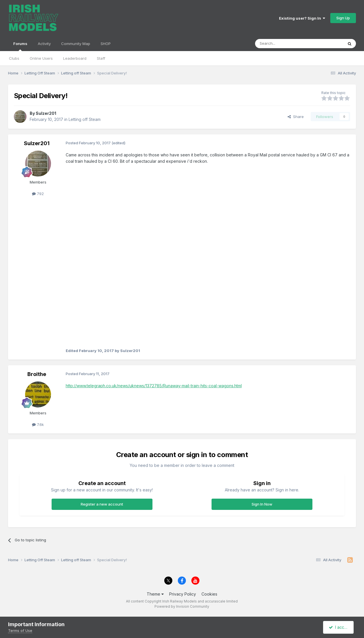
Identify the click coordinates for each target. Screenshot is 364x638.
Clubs (14, 58)
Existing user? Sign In (302, 18)
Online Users (41, 58)
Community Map (76, 44)
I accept (339, 627)
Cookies (209, 594)
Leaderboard (75, 58)
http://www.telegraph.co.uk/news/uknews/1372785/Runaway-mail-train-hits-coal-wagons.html (154, 386)
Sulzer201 (46, 113)
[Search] (284, 44)
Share (296, 117)
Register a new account (102, 504)
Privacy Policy (183, 594)
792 (38, 194)
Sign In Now (262, 504)
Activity (44, 44)
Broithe (37, 374)
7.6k (38, 424)
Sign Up (343, 18)
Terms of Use (20, 630)
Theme (155, 594)
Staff (101, 58)
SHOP (106, 44)
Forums (20, 46)
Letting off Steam (85, 119)
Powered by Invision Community (182, 606)
